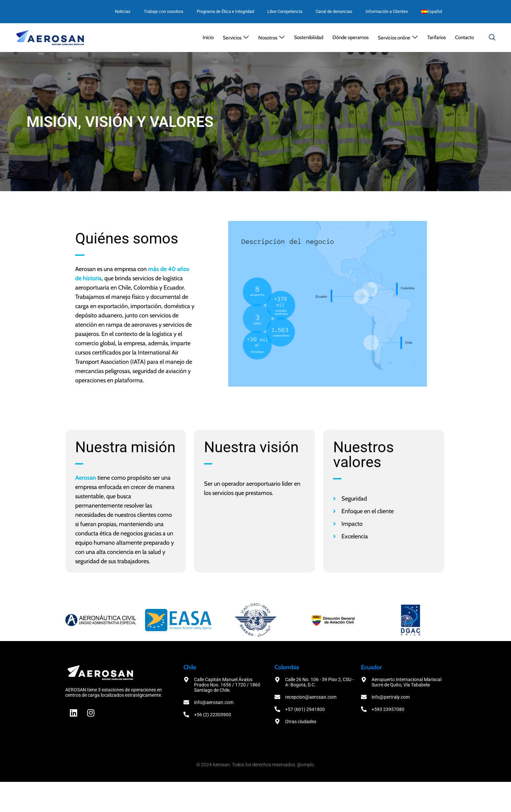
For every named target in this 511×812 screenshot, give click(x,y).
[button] (236, 38)
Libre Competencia (285, 11)
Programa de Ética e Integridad (225, 11)
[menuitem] (432, 12)
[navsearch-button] (492, 38)
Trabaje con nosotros (164, 11)
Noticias (123, 11)
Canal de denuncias (334, 11)
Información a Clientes (387, 11)
